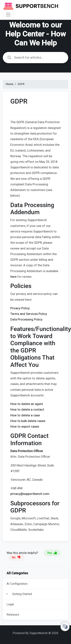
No (16, 557)
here (14, 277)
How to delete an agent (27, 404)
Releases (13, 615)
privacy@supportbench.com (30, 494)
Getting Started (22, 594)
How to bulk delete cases (28, 421)
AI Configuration (17, 584)
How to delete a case (25, 415)
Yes (52, 553)
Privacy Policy (20, 308)
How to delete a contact (27, 409)
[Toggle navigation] (8, 15)
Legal (10, 604)
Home (10, 84)
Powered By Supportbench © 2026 (35, 633)
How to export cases (25, 426)
